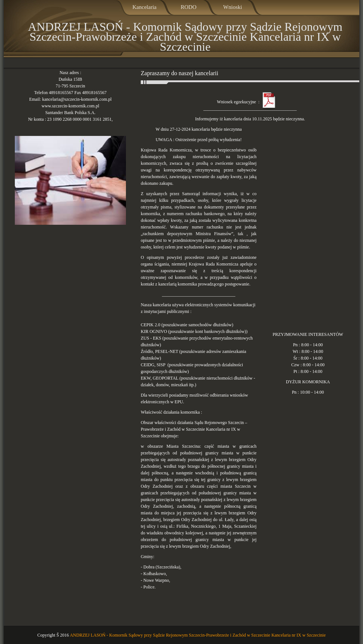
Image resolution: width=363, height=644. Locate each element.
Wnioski (233, 7)
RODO (189, 7)
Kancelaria (145, 7)
